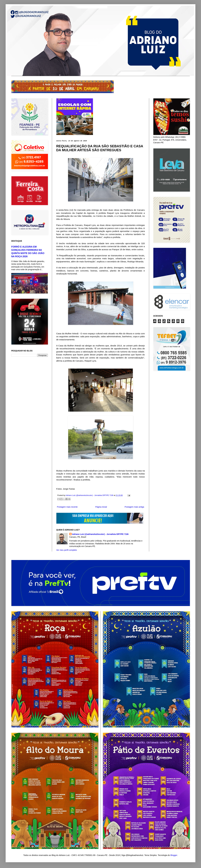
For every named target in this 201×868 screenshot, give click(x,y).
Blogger (174, 855)
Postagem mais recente (67, 507)
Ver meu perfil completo (67, 550)
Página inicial (101, 507)
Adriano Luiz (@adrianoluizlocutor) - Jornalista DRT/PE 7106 (100, 534)
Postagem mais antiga (134, 507)
